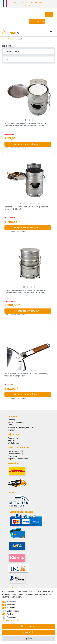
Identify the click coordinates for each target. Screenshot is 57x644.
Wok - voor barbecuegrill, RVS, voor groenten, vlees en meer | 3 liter (26, 375)
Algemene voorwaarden (18, 459)
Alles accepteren (28, 626)
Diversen (11, 39)
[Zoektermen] (26, 14)
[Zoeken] (49, 14)
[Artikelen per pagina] (29, 59)
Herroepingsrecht (15, 451)
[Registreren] (23, 21)
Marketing (11, 608)
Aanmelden (13, 438)
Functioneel (12, 601)
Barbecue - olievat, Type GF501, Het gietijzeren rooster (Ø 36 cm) (26, 208)
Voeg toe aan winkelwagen (31, 144)
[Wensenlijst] (27, 21)
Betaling (11, 420)
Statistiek (11, 605)
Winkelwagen (14, 443)
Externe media (13, 611)
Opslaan (28, 638)
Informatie (12, 430)
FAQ (10, 425)
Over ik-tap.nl (14, 456)
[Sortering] (29, 51)
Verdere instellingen (11, 620)
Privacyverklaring (15, 454)
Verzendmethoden (16, 422)
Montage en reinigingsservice (20, 427)
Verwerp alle (28, 632)
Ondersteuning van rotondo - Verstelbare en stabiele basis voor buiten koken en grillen (25, 292)
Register (11, 441)
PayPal (10, 614)
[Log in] (17, 21)
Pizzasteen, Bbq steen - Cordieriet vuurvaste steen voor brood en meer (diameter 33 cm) (25, 125)
